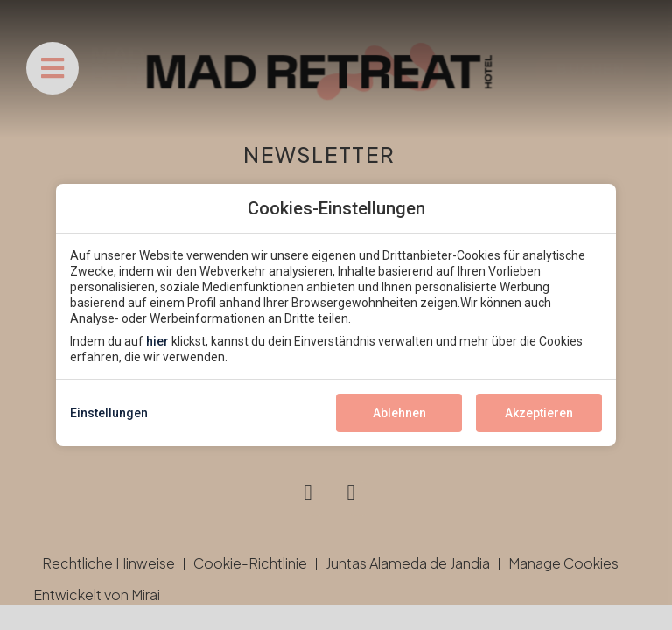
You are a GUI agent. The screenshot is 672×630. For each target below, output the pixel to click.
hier (157, 341)
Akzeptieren (539, 413)
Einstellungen (109, 413)
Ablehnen (399, 413)
